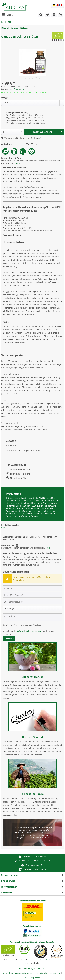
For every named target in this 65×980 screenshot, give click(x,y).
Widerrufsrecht (41, 973)
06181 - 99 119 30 (44, 861)
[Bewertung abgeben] (32, 609)
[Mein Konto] (54, 15)
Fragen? (36, 138)
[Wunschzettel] (47, 15)
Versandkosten (46, 960)
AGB (26, 978)
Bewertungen (8, 545)
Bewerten (23, 138)
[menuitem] (7, 15)
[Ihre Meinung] (32, 617)
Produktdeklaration (11, 525)
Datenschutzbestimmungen (30, 631)
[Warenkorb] (61, 15)
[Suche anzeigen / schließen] (41, 15)
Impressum (36, 978)
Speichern (9, 638)
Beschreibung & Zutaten (13, 158)
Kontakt (41, 968)
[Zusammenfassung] (32, 602)
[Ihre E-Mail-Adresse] (32, 595)
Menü (7, 14)
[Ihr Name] (32, 588)
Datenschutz (55, 973)
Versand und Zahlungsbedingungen (17, 973)
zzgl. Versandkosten (17, 89)
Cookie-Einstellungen (27, 968)
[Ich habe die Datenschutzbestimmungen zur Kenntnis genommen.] (4, 631)
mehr (18, 163)
